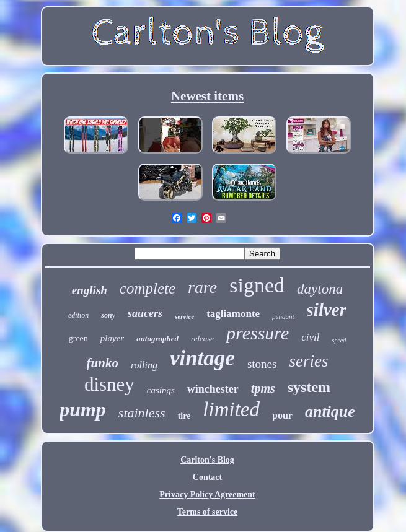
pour (282, 415)
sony (108, 315)
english (90, 290)
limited (231, 409)
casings (161, 390)
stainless (142, 413)
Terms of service (207, 512)
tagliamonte (233, 314)
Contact (207, 477)
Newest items (207, 96)
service (184, 316)
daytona (320, 289)
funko (103, 363)
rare (202, 287)
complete (148, 288)
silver (327, 310)
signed (257, 285)
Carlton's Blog (207, 460)
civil (310, 337)
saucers (145, 313)
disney (109, 384)
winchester (213, 389)
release (202, 338)
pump (83, 409)
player (112, 338)
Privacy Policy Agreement (207, 495)
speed (339, 340)
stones (262, 364)
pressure (258, 333)
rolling (144, 365)
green (78, 338)
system (309, 387)
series (308, 361)
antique (330, 412)
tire (184, 416)
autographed (157, 338)
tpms (263, 388)
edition (78, 315)
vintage (202, 358)
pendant (283, 316)
